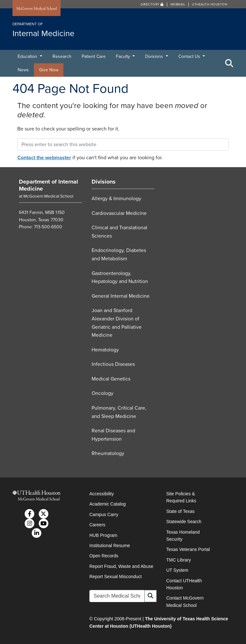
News (23, 70)
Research (62, 56)
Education (28, 56)
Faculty (124, 56)
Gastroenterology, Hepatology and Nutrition (120, 278)
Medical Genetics (111, 379)
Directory (152, 4)
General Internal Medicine (121, 296)
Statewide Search (184, 522)
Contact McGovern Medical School (185, 601)
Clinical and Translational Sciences (119, 232)
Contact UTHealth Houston (184, 584)
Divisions (155, 56)
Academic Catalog (108, 504)
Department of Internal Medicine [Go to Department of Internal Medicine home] (49, 185)
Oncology (102, 393)
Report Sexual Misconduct (115, 577)
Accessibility (102, 494)
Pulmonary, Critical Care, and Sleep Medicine (119, 412)
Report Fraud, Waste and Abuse (121, 566)
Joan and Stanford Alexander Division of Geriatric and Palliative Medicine (117, 323)
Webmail (178, 4)
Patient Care (94, 56)
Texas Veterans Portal (188, 549)
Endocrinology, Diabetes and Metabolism (119, 255)
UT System (177, 570)
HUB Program (103, 535)
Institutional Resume (110, 546)
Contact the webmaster (44, 158)
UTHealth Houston (209, 4)
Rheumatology (108, 453)
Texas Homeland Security (183, 536)
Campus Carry (104, 514)
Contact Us (190, 56)
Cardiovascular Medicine (119, 213)
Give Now (49, 70)
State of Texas (180, 511)
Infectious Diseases (113, 364)
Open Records (104, 556)
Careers (97, 525)
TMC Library (179, 560)
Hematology (105, 350)
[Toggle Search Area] (229, 63)
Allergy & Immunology (116, 199)
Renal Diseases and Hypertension (113, 435)
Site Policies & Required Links (181, 497)
